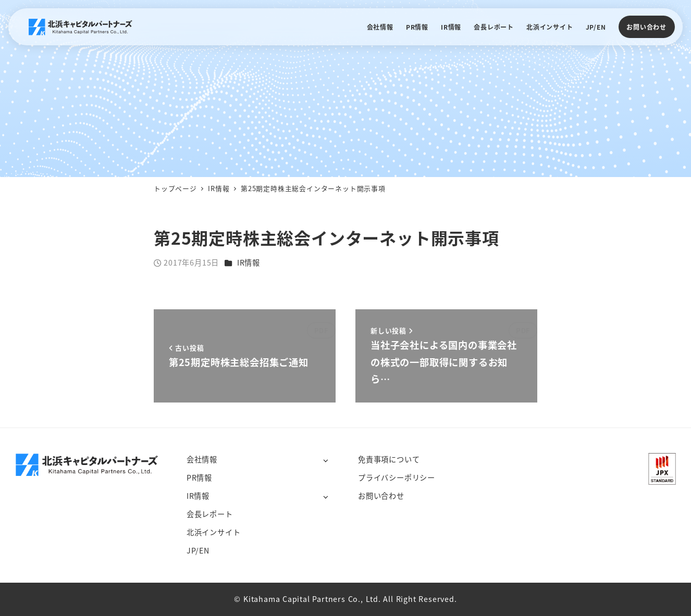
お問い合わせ (646, 27)
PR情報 (199, 477)
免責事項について (389, 459)
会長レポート (210, 514)
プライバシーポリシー (397, 477)
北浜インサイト (214, 532)
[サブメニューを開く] (325, 460)
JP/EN (198, 550)
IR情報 (249, 262)
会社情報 (202, 459)
